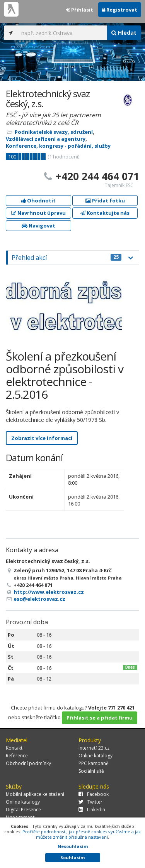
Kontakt (14, 748)
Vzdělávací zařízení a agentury (46, 139)
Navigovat (38, 226)
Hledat (124, 33)
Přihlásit (79, 10)
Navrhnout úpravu (38, 213)
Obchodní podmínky (28, 763)
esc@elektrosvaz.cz (39, 599)
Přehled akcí (67, 258)
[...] (62, 33)
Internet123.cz (94, 748)
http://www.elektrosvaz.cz (49, 592)
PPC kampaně (94, 763)
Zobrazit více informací (42, 438)
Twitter (90, 802)
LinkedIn (92, 810)
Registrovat (120, 10)
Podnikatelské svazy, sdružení (54, 132)
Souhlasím (72, 857)
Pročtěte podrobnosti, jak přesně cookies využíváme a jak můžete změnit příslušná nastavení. (82, 834)
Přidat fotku (105, 201)
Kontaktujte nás (105, 213)
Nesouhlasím (73, 846)
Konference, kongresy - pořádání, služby (58, 146)
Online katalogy (96, 756)
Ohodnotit (38, 201)
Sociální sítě (91, 771)
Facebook (94, 794)
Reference (17, 756)
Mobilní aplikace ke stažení (35, 794)
